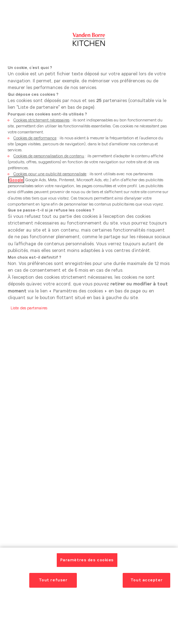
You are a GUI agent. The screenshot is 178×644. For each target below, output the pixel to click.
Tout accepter (146, 580)
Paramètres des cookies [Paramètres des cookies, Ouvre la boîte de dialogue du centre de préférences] (87, 560)
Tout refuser (53, 580)
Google (16, 180)
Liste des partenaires (29, 308)
